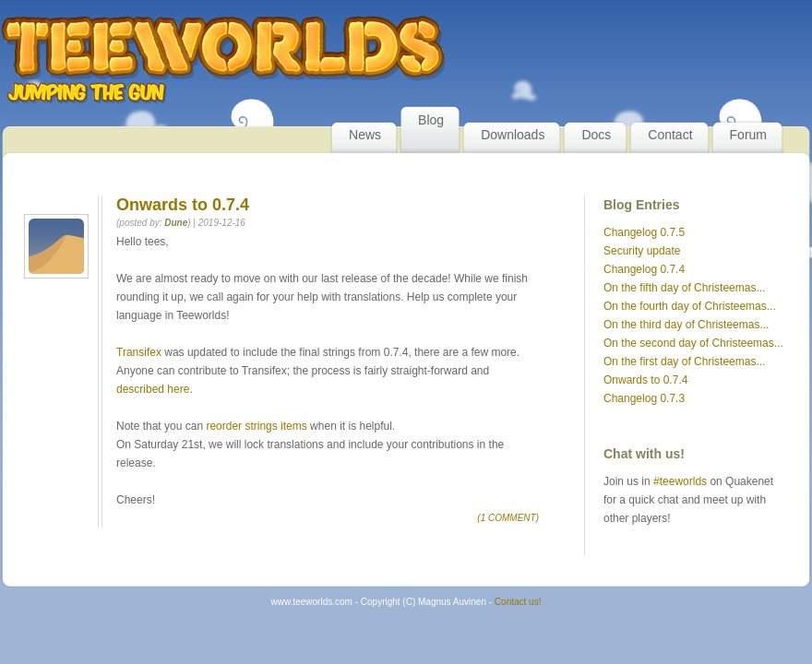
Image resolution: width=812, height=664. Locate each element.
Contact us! (518, 602)
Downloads (513, 135)
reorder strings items (256, 426)
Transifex (139, 352)
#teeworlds (680, 481)
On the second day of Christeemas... (693, 343)
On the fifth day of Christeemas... (684, 288)
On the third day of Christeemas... (686, 325)
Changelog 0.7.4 (644, 269)
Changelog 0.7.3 (644, 398)
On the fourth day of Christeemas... (690, 306)
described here (153, 389)
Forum (748, 135)
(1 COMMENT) (508, 518)
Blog (431, 120)
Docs (596, 135)
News (365, 135)
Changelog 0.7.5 (644, 232)
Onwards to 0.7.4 (645, 380)
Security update (642, 251)
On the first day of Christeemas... (684, 362)
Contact (670, 135)
